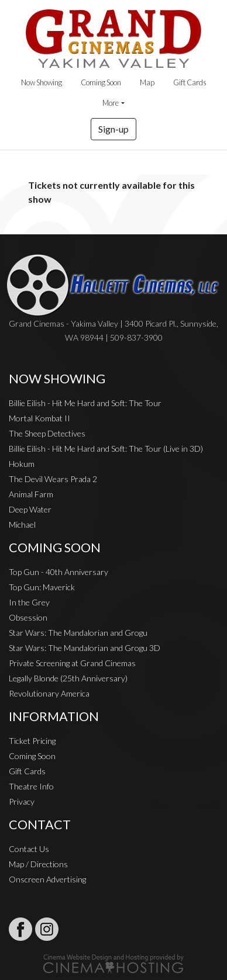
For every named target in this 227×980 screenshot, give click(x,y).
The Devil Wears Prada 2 (53, 479)
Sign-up (113, 129)
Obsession (28, 617)
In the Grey (29, 602)
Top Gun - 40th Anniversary (59, 572)
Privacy (22, 801)
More (111, 103)
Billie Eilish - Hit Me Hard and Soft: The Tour (85, 403)
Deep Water (30, 509)
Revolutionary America (49, 693)
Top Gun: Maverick (42, 587)
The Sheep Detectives (47, 433)
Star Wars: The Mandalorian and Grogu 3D (85, 648)
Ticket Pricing (32, 741)
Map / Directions (38, 864)
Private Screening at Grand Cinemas (72, 663)
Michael (22, 524)
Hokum (22, 464)
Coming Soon (101, 82)
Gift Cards (190, 82)
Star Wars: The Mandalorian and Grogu (78, 633)
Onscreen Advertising (47, 879)
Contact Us (29, 849)
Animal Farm (31, 494)
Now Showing (42, 82)
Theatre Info (31, 786)
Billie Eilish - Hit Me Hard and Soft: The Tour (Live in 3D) (106, 449)
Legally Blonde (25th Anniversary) (68, 678)
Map (147, 82)
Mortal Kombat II (39, 418)
